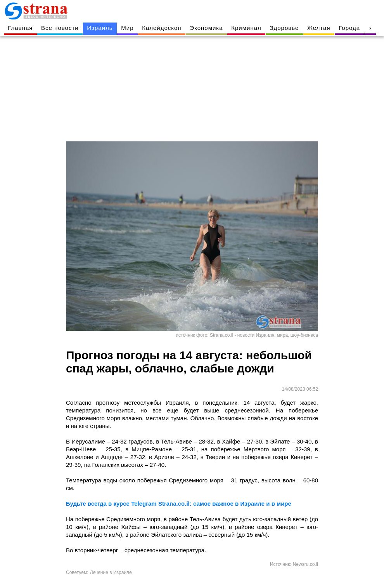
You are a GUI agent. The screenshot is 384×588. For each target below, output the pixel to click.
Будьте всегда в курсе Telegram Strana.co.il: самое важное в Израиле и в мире (179, 504)
